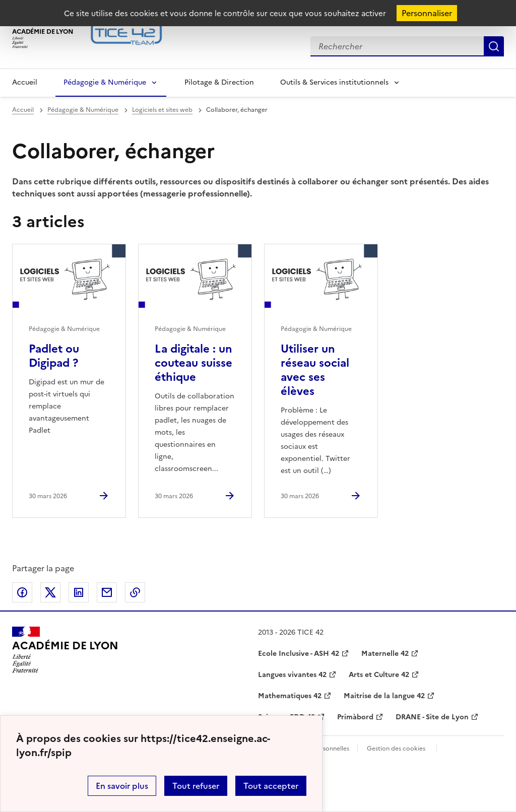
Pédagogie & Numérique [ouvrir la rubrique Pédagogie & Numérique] (83, 110)
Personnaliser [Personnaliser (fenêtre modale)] (427, 13)
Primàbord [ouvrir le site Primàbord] (355, 717)
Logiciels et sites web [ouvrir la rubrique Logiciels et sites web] (162, 110)
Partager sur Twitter (50, 592)
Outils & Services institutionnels (334, 82)
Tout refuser (196, 786)
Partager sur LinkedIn (79, 592)
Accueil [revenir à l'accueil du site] (23, 110)
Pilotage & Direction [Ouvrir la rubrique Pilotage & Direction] (219, 82)
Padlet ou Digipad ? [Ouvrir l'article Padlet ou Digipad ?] (54, 356)
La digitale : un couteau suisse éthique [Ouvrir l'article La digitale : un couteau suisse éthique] (193, 363)
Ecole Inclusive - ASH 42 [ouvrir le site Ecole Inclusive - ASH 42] (299, 654)
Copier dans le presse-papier (135, 592)
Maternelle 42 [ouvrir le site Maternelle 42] (385, 654)
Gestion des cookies (396, 749)
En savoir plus (122, 786)
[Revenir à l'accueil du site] (65, 650)
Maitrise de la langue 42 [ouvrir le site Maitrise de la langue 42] (384, 696)
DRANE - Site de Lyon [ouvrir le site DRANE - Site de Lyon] (432, 717)
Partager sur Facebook (22, 592)
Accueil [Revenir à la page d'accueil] (25, 82)
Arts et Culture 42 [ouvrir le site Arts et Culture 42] (379, 675)
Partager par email (107, 592)
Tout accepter (271, 786)
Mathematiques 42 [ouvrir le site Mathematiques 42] (290, 696)
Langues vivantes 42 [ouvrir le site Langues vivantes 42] (292, 675)
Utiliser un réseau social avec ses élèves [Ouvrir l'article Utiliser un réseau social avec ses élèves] (315, 370)
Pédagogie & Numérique (105, 82)
